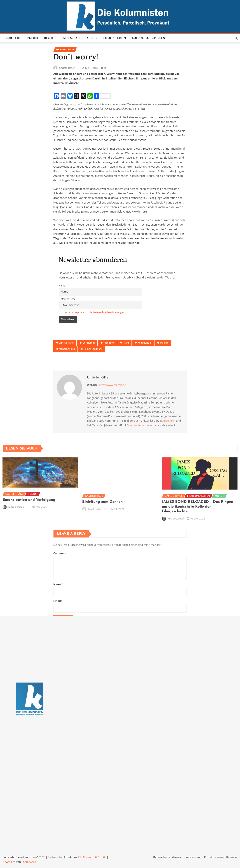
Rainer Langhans (93, 405)
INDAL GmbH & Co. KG (92, 857)
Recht (49, 38)
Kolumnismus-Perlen (149, 38)
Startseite (13, 38)
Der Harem (89, 399)
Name (62, 341)
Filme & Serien (115, 38)
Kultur (92, 38)
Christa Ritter (67, 124)
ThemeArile (29, 862)
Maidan (164, 399)
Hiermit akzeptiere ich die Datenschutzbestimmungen (94, 368)
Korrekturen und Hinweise (221, 857)
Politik (33, 38)
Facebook (109, 399)
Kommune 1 (144, 399)
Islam (126, 399)
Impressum (193, 857)
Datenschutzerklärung (167, 857)
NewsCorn (9, 862)
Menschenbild (67, 405)
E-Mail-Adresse (67, 355)
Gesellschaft (70, 38)
